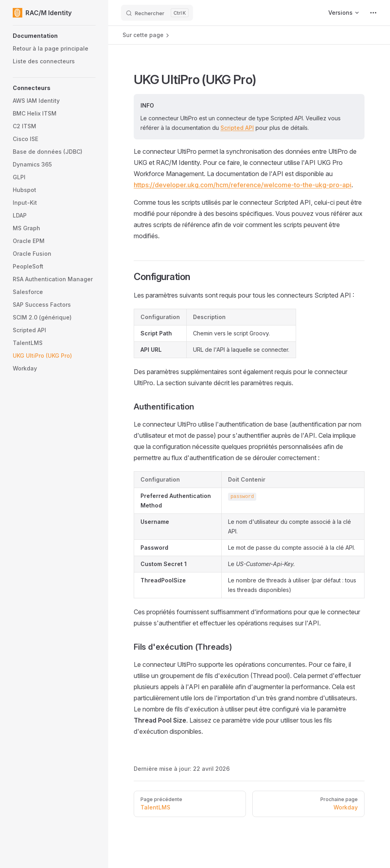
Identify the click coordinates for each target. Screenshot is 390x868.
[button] (54, 36)
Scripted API (237, 128)
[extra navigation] (373, 13)
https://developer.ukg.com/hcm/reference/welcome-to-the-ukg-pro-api (243, 185)
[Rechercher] (157, 13)
